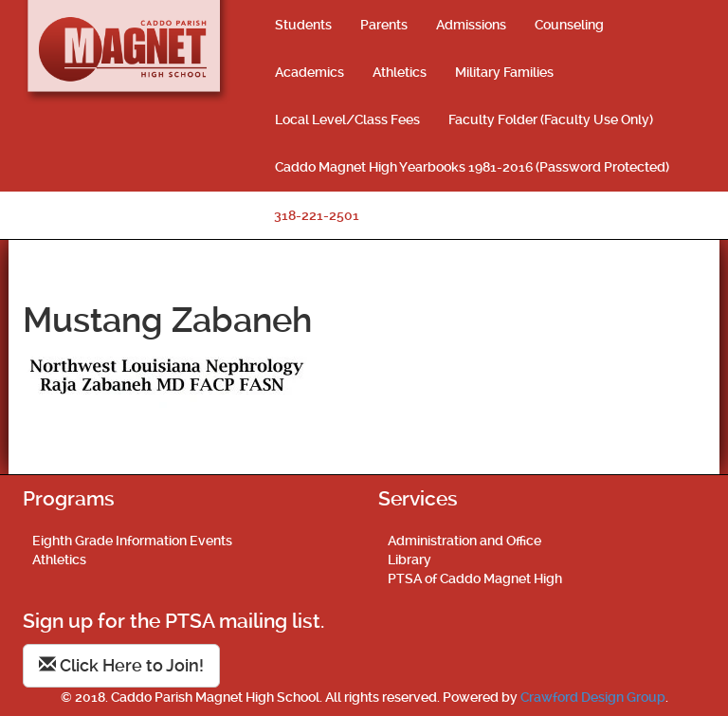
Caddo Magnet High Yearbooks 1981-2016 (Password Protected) (472, 167)
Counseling (569, 25)
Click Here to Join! (121, 665)
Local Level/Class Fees (347, 119)
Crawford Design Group (593, 697)
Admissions (471, 25)
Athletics (400, 72)
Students (303, 25)
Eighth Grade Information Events (132, 541)
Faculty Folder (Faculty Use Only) (551, 119)
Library (409, 560)
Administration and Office (464, 541)
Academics (309, 72)
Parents (384, 25)
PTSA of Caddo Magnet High (475, 578)
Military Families (504, 72)
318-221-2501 (317, 215)
